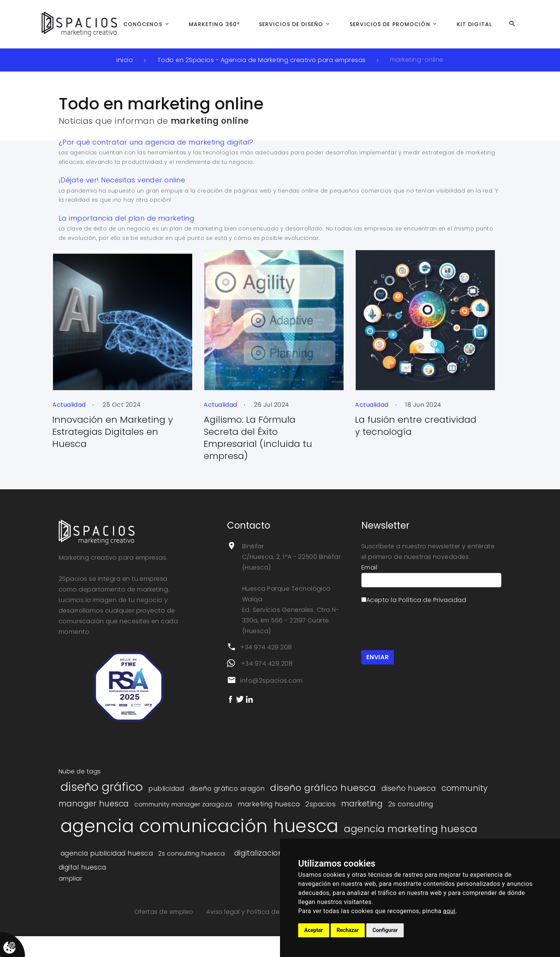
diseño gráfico (102, 787)
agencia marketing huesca (411, 829)
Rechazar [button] (348, 930)
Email (369, 567)
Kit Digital (474, 24)
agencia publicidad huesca (107, 853)
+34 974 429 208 (266, 647)
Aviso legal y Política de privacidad (262, 912)
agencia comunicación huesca (200, 826)
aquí (449, 911)
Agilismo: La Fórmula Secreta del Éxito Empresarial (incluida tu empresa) (229, 438)
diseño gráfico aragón (227, 789)
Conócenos (143, 24)
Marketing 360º (215, 24)
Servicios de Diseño (291, 24)
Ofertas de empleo (165, 912)
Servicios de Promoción (390, 24)
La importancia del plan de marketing (127, 218)
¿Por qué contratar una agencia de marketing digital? (156, 142)
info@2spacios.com (271, 681)
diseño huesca (409, 788)
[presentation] (419, 626)
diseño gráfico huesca (323, 788)
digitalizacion (259, 853)
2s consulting (411, 804)
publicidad (166, 789)
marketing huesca (269, 804)
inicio (125, 60)
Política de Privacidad (432, 600)
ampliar (70, 878)
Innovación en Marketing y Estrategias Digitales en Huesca (84, 432)
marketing (362, 804)
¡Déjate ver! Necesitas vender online (122, 180)
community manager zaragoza (183, 804)
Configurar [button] (385, 930)
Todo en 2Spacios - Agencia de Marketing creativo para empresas (262, 60)
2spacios (320, 804)
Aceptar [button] (314, 930)
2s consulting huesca (191, 854)
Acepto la (414, 600)
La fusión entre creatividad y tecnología (387, 426)
